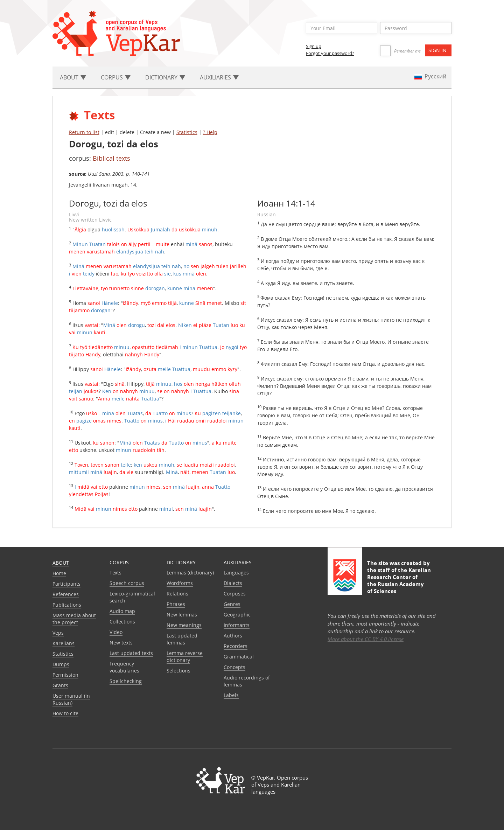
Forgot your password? (330, 53)
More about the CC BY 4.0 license (366, 639)
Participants (66, 584)
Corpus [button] (116, 77)
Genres (232, 604)
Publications (67, 605)
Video (116, 632)
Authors (233, 636)
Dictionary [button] (165, 77)
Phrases (176, 604)
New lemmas (182, 615)
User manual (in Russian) (71, 699)
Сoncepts (234, 667)
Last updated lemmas (182, 639)
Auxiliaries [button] (219, 77)
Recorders (236, 646)
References (66, 594)
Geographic (237, 615)
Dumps (61, 664)
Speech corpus (127, 583)
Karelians (64, 643)
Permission (65, 675)
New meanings (184, 625)
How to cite (65, 713)
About (61, 563)
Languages (236, 573)
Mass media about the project (74, 619)
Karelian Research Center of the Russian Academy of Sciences (399, 580)
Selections (178, 671)
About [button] (73, 77)
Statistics (187, 132)
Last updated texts (131, 653)
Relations (177, 594)
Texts (115, 573)
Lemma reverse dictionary (185, 657)
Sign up (314, 46)
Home (59, 573)
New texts (121, 643)
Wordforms (180, 583)
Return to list (84, 132)
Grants (60, 685)
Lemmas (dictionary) (190, 573)
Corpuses (235, 594)
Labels (231, 695)
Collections (122, 622)
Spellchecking (126, 681)
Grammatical (239, 657)
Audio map (122, 611)
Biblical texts (111, 158)
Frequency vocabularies (124, 667)
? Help (210, 132)
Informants (237, 625)
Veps (58, 633)
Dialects (233, 583)
